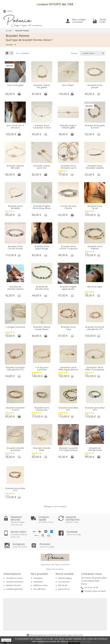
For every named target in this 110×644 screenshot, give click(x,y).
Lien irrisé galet (15, 85)
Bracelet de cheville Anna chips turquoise (42, 289)
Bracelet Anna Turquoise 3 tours (42, 126)
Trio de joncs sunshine (42, 368)
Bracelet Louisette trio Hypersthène (68, 449)
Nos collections (39, 578)
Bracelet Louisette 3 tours (15, 409)
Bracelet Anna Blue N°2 (15, 489)
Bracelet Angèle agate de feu (68, 288)
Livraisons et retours (14, 567)
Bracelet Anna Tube (68, 328)
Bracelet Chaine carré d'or (42, 167)
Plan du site (63, 574)
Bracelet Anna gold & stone (95, 126)
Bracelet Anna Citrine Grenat (15, 247)
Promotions (38, 567)
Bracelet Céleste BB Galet (15, 167)
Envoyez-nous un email (95, 580)
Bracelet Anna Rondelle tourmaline (15, 208)
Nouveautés (38, 570)
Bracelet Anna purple (95, 86)
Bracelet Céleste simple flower (42, 328)
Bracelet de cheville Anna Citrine (95, 450)
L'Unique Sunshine (15, 327)
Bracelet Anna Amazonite (42, 409)
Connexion (78, 22)
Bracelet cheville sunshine (15, 449)
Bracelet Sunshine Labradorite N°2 (15, 368)
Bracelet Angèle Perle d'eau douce (42, 207)
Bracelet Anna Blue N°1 (68, 409)
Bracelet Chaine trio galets (42, 86)
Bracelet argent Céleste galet (68, 126)
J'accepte (6, 640)
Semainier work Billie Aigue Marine (68, 368)
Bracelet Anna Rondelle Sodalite (95, 167)
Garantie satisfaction (15, 570)
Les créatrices (64, 570)
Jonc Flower (68, 85)
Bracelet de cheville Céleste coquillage (15, 289)
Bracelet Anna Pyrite (95, 207)
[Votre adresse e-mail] (56, 632)
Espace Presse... (65, 578)
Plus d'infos (86, 641)
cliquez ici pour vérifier (75, 624)
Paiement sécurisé (13, 574)
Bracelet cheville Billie (42, 449)
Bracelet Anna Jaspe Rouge (42, 247)
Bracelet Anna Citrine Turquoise (68, 247)
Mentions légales (65, 567)
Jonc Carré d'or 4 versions (15, 126)
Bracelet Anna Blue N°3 (95, 409)
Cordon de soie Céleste (68, 207)
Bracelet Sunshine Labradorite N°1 (95, 328)
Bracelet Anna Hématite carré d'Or (68, 168)
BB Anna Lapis (95, 287)
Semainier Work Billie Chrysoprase (95, 368)
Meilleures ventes (41, 574)
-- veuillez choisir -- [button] (89, 53)
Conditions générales (14, 578)
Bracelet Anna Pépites (95, 247)
